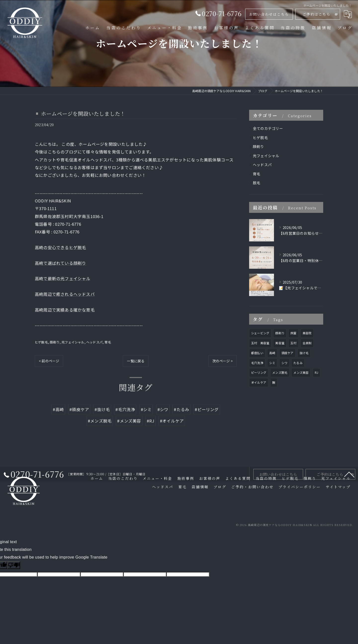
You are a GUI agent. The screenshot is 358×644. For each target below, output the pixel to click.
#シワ (163, 422)
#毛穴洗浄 (125, 422)
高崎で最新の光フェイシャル (63, 278)
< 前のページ (49, 361)
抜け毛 (304, 353)
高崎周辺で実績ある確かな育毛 (65, 310)
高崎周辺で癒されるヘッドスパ (65, 294)
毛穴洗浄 (257, 363)
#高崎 (58, 422)
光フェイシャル (73, 342)
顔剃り (55, 342)
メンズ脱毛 (280, 372)
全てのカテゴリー (268, 128)
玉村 (293, 343)
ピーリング (259, 372)
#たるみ (181, 422)
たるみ (298, 363)
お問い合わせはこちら (269, 14)
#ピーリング (207, 422)
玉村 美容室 (260, 343)
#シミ (146, 422)
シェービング (260, 333)
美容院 (307, 333)
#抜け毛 (102, 422)
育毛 (108, 342)
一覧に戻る (136, 361)
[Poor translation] (14, 565)
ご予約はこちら (316, 14)
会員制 (307, 343)
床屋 (293, 333)
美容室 (280, 343)
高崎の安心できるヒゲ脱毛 (60, 247)
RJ (316, 372)
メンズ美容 (301, 372)
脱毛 (257, 183)
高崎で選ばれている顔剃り (60, 263)
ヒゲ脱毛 (41, 342)
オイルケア (259, 382)
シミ (272, 363)
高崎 (272, 353)
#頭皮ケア (79, 422)
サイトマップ (338, 487)
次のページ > (223, 361)
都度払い (257, 353)
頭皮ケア (288, 353)
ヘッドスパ (94, 342)
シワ (284, 363)
